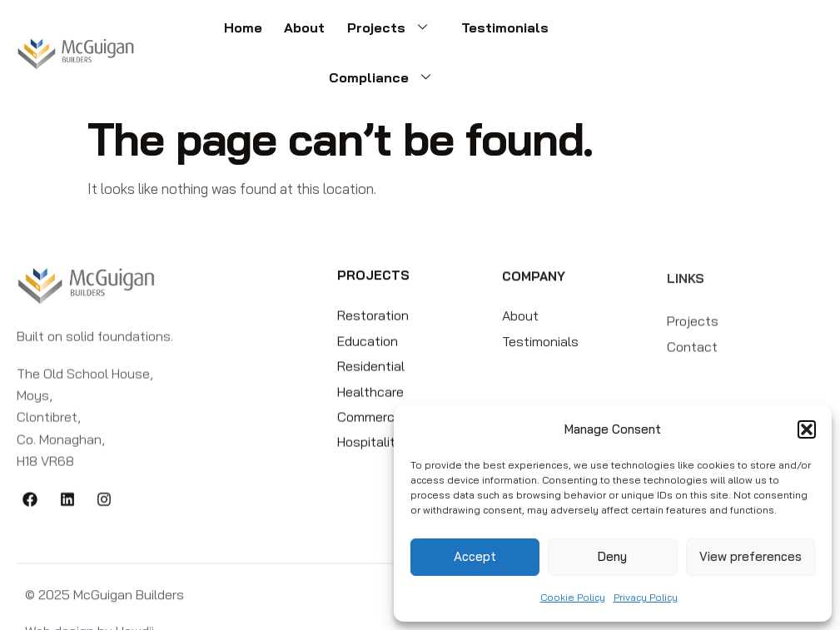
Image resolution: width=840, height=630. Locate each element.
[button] (807, 429)
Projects (328, 32)
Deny (612, 556)
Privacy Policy (646, 597)
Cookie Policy (573, 597)
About (244, 32)
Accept (475, 556)
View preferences (751, 556)
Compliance (552, 32)
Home (188, 32)
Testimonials (434, 32)
